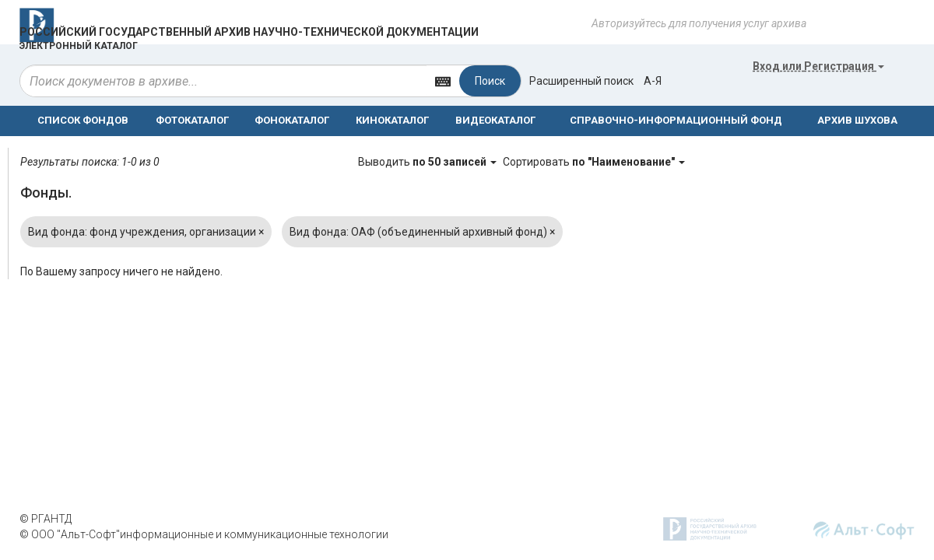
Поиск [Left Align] (490, 81)
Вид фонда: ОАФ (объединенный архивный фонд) (422, 232)
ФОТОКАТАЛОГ (192, 120)
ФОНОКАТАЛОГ (292, 120)
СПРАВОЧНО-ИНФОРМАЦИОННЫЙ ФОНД (676, 120)
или (818, 66)
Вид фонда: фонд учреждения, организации (146, 232)
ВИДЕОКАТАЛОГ (495, 120)
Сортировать (594, 162)
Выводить (428, 162)
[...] (223, 81)
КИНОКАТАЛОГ (392, 120)
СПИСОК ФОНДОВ (83, 120)
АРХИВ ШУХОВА (857, 120)
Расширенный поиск (581, 81)
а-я (653, 81)
